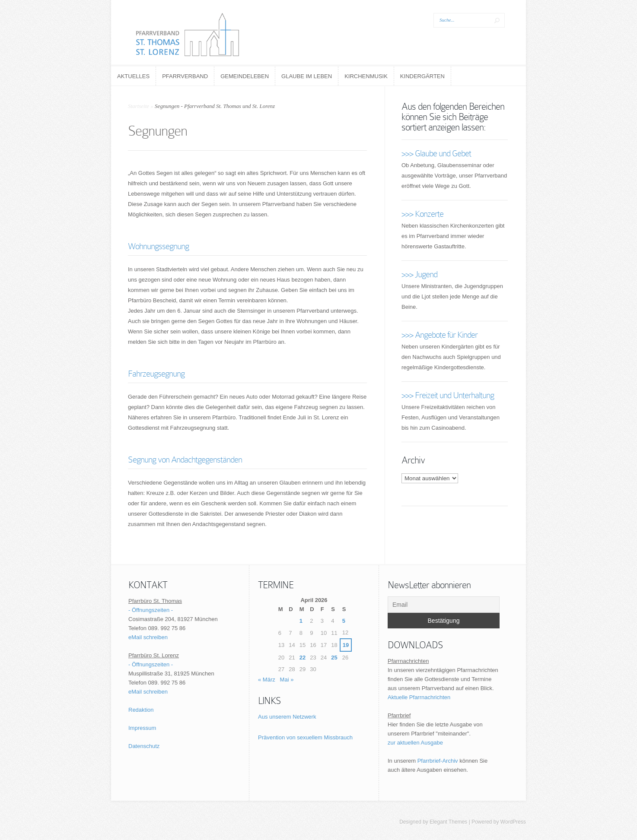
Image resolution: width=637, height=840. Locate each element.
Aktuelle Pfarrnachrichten (419, 697)
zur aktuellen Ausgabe (415, 743)
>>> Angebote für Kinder (440, 335)
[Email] (444, 605)
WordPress (513, 822)
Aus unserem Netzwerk (287, 717)
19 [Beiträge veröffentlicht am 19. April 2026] (346, 645)
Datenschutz (144, 746)
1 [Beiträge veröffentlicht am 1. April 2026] (301, 621)
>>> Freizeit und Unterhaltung (448, 395)
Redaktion (141, 710)
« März (267, 680)
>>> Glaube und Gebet (436, 153)
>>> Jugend (419, 274)
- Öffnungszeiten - (151, 610)
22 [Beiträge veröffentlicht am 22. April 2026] (303, 658)
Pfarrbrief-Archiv (438, 761)
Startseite (139, 106)
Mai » (287, 680)
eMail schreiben (148, 637)
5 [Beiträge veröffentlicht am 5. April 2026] (344, 621)
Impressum (142, 728)
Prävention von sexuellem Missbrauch (305, 737)
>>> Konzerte (422, 214)
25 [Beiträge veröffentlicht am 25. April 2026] (334, 658)
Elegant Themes (448, 822)
